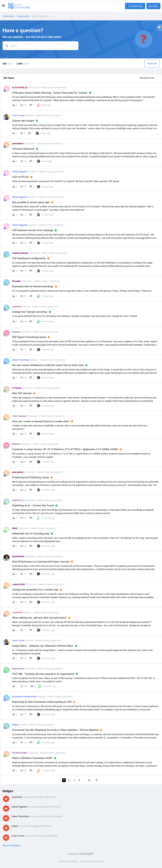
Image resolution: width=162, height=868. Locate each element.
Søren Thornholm (21, 360)
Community (8, 16)
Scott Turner (18, 115)
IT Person (17, 388)
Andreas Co (18, 500)
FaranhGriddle (19, 753)
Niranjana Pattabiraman (24, 696)
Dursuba (16, 281)
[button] (3, 7)
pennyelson (18, 143)
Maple (15, 725)
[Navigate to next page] (96, 780)
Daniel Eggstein (20, 172)
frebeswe (17, 306)
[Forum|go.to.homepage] (19, 6)
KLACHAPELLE (20, 87)
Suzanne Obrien (20, 253)
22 (89, 780)
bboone (16, 332)
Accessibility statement (92, 861)
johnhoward (18, 556)
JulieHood (17, 612)
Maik (15, 528)
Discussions (23, 16)
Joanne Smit (19, 584)
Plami (15, 826)
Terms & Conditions (68, 861)
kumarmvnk (18, 669)
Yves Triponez (19, 416)
